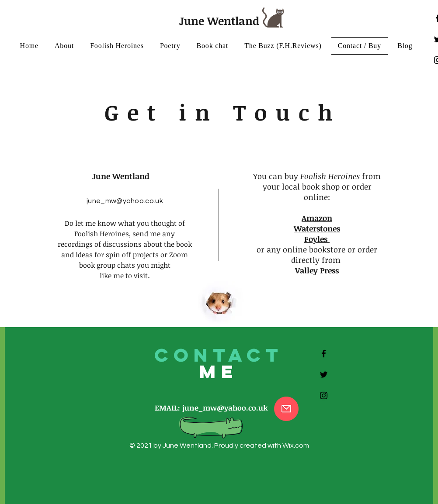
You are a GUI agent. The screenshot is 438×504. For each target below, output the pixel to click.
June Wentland (219, 21)
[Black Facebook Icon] (324, 354)
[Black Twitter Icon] (324, 375)
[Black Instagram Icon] (324, 395)
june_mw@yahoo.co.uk (125, 201)
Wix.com (296, 445)
